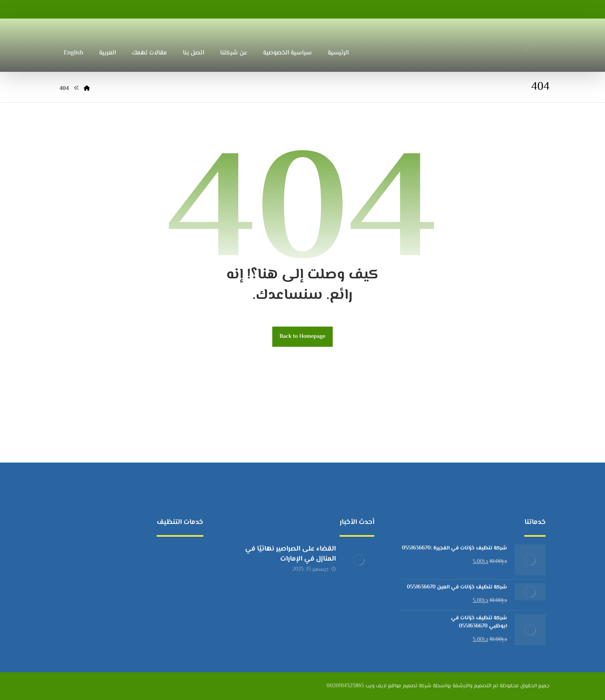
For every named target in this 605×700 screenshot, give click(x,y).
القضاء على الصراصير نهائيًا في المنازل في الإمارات (290, 554)
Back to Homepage (303, 336)
